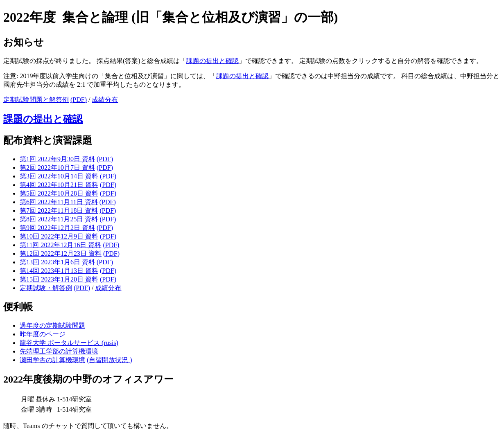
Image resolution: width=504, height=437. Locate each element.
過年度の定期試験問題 (52, 325)
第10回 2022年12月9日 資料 (59, 236)
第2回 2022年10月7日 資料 (57, 168)
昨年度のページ (43, 334)
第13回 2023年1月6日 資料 (57, 262)
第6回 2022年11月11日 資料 (59, 202)
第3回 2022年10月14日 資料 (59, 176)
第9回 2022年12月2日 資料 (57, 228)
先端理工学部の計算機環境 (59, 351)
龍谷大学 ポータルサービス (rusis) (69, 343)
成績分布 (105, 100)
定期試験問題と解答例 (36, 100)
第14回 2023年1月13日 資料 (59, 271)
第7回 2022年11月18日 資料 (59, 211)
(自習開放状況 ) (110, 360)
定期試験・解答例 (46, 288)
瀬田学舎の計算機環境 (52, 360)
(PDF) (79, 100)
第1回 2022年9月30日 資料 (57, 159)
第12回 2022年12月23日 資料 (61, 253)
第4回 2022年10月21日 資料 (59, 185)
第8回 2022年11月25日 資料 (59, 219)
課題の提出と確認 (212, 61)
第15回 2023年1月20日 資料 (59, 279)
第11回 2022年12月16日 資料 (60, 245)
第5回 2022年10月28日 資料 (59, 193)
